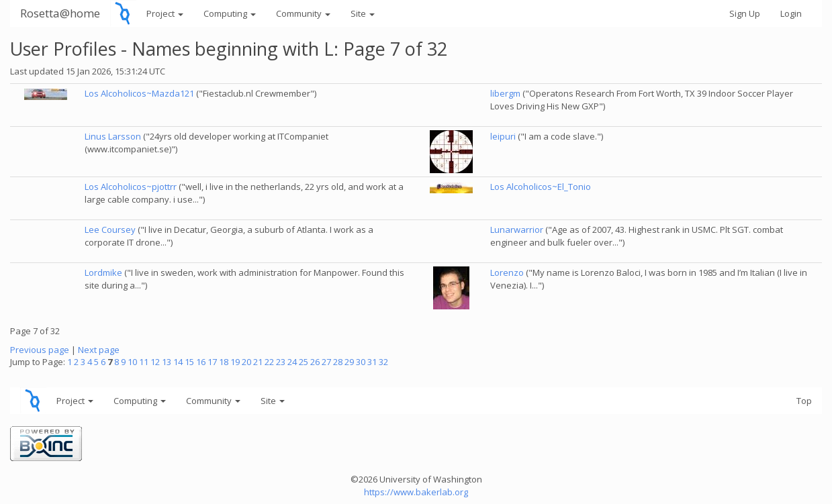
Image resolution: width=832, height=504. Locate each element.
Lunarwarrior (517, 230)
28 (338, 362)
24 (292, 362)
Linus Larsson (113, 136)
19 (235, 362)
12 (155, 362)
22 (269, 362)
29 (349, 362)
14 (178, 362)
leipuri (503, 136)
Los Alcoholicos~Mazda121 (139, 93)
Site (363, 13)
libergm (505, 93)
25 (304, 362)
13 (167, 362)
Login (791, 13)
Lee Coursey (110, 230)
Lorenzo (507, 272)
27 (326, 362)
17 (212, 362)
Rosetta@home (60, 13)
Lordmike (103, 272)
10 (132, 362)
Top (804, 401)
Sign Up (745, 13)
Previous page (40, 350)
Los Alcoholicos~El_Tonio (541, 187)
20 (246, 362)
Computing (230, 13)
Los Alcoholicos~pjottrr (131, 187)
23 (281, 362)
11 (144, 362)
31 (372, 362)
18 (224, 362)
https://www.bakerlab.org (416, 492)
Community (303, 13)
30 (361, 362)
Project (165, 13)
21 (258, 362)
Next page (99, 350)
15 (189, 362)
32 (383, 362)
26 (315, 362)
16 (201, 362)
